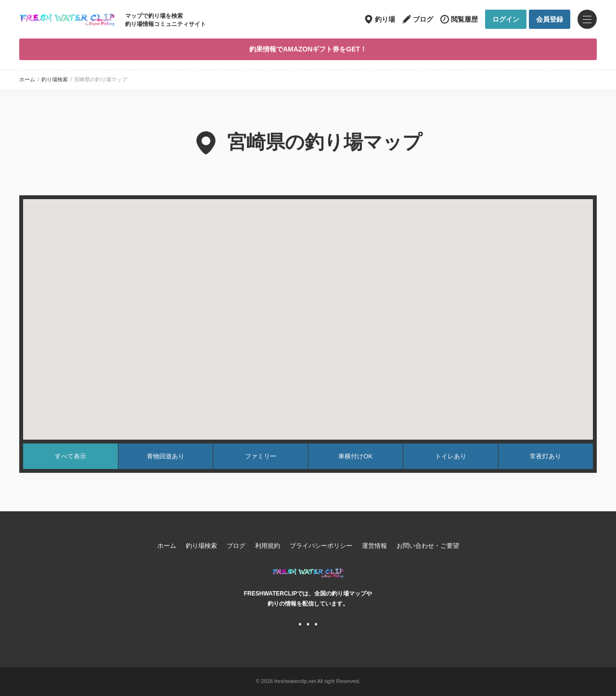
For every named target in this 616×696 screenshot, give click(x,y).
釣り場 (385, 19)
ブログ (423, 19)
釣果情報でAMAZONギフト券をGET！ (308, 49)
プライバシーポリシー (321, 546)
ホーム (27, 79)
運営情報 (374, 546)
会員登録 (550, 19)
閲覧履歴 (464, 19)
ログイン (506, 19)
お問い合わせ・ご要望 (428, 546)
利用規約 (268, 546)
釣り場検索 (55, 79)
